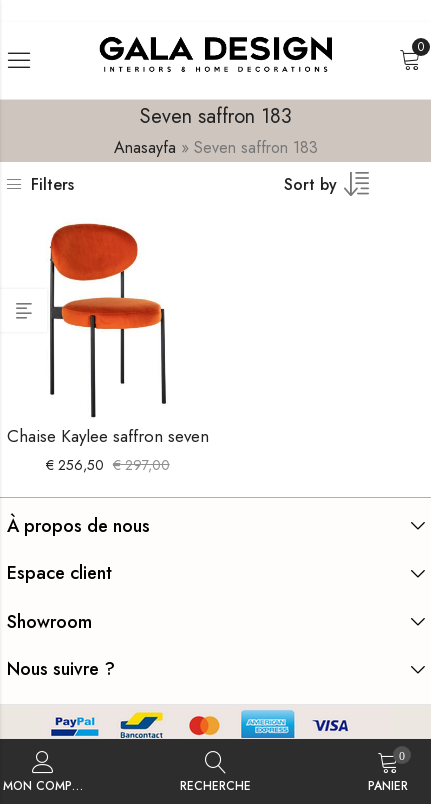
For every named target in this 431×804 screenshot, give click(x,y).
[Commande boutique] (339, 191)
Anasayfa (145, 147)
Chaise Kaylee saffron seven (108, 436)
